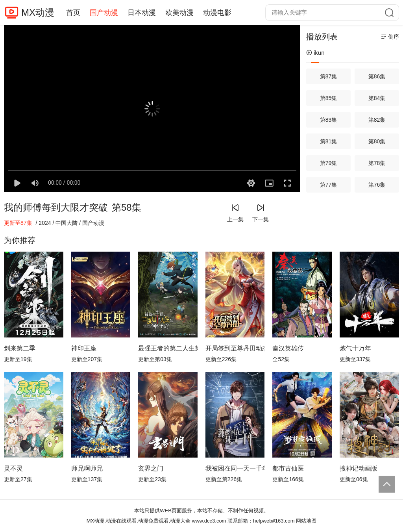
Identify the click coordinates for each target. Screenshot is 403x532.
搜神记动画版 (359, 468)
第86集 (377, 76)
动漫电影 (217, 13)
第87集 (329, 76)
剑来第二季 (20, 348)
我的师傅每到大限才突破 (56, 207)
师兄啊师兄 (87, 468)
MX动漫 (38, 12)
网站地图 (306, 521)
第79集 (329, 163)
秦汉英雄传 (288, 348)
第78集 (377, 163)
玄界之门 (151, 468)
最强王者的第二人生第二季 (168, 348)
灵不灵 (13, 468)
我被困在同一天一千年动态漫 (235, 468)
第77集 (329, 185)
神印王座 (84, 348)
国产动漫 (104, 13)
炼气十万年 (355, 348)
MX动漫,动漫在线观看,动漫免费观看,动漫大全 (139, 521)
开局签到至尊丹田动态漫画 (235, 348)
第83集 (329, 120)
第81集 (329, 141)
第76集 (377, 185)
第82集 (377, 120)
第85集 (329, 98)
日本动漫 (142, 13)
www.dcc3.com (209, 521)
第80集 (377, 141)
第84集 (377, 98)
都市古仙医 (288, 468)
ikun (315, 53)
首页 (73, 13)
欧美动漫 (179, 13)
